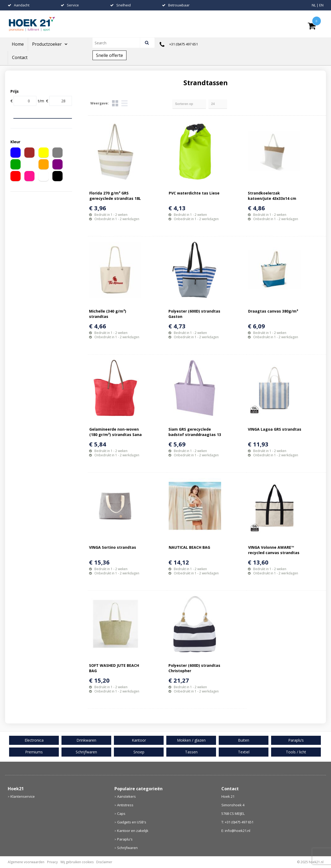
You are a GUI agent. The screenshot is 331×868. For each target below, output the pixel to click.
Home (18, 44)
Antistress (125, 805)
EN (321, 5)
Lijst (124, 103)
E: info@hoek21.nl (236, 831)
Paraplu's (125, 839)
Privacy (52, 862)
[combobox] (118, 43)
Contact (20, 57)
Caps (121, 813)
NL (314, 5)
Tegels (115, 103)
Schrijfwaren (127, 848)
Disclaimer (104, 862)
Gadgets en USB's (132, 822)
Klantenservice (23, 796)
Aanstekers (126, 796)
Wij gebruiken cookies (77, 862)
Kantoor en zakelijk (133, 831)
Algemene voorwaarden (26, 862)
